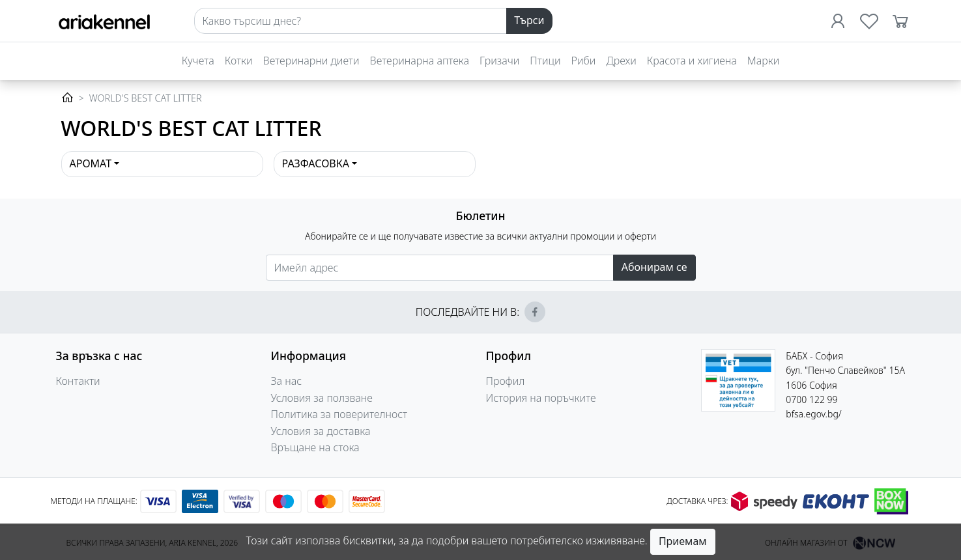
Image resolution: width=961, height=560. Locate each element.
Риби (584, 61)
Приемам (683, 541)
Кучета (198, 61)
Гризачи (499, 61)
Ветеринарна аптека (420, 61)
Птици (545, 61)
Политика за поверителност (339, 414)
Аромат (91, 163)
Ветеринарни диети (311, 61)
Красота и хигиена (692, 61)
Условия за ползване (322, 398)
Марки (763, 61)
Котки (239, 61)
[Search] (351, 21)
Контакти (78, 381)
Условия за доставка (321, 431)
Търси (529, 20)
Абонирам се (654, 267)
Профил (506, 381)
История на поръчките (541, 398)
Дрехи (621, 61)
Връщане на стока (315, 447)
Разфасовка (316, 163)
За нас (287, 381)
